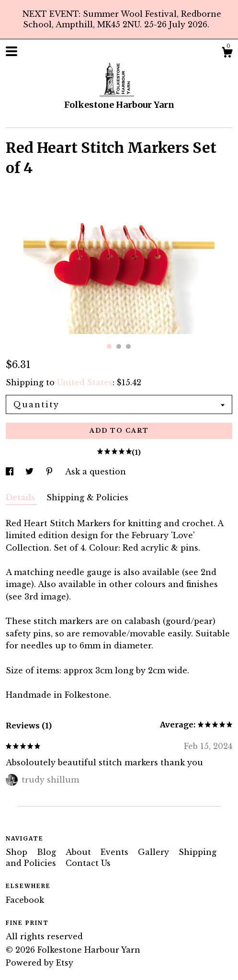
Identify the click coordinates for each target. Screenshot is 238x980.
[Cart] (227, 54)
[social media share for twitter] (31, 472)
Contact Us (88, 863)
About (79, 852)
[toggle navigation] (11, 51)
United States (85, 382)
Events (116, 852)
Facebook (25, 900)
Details (21, 497)
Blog (48, 852)
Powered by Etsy (40, 963)
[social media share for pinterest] (51, 472)
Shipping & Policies (87, 497)
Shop (18, 852)
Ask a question (96, 472)
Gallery (155, 852)
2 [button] (119, 346)
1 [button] (109, 346)
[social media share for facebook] (11, 472)
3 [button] (128, 346)
